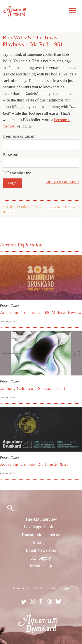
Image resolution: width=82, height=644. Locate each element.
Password (10, 154)
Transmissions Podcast (41, 535)
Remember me (19, 173)
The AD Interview (41, 519)
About (38, 588)
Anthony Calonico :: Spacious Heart (33, 388)
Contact (51, 588)
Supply (65, 588)
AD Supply (41, 558)
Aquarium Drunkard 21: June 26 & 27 (34, 464)
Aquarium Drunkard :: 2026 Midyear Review (41, 312)
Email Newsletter (41, 550)
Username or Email (18, 136)
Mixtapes (41, 543)
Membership (41, 566)
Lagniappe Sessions (41, 527)
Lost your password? (62, 182)
